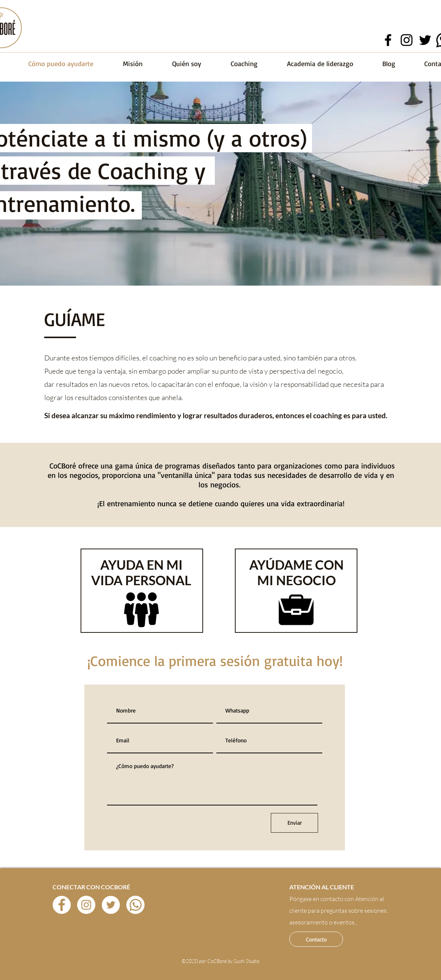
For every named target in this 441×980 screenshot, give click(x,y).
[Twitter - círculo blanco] (111, 905)
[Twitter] (425, 40)
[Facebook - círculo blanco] (62, 905)
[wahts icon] (135, 905)
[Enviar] (294, 823)
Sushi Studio (247, 961)
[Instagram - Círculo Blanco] (86, 905)
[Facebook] (388, 40)
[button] (316, 939)
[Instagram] (407, 40)
